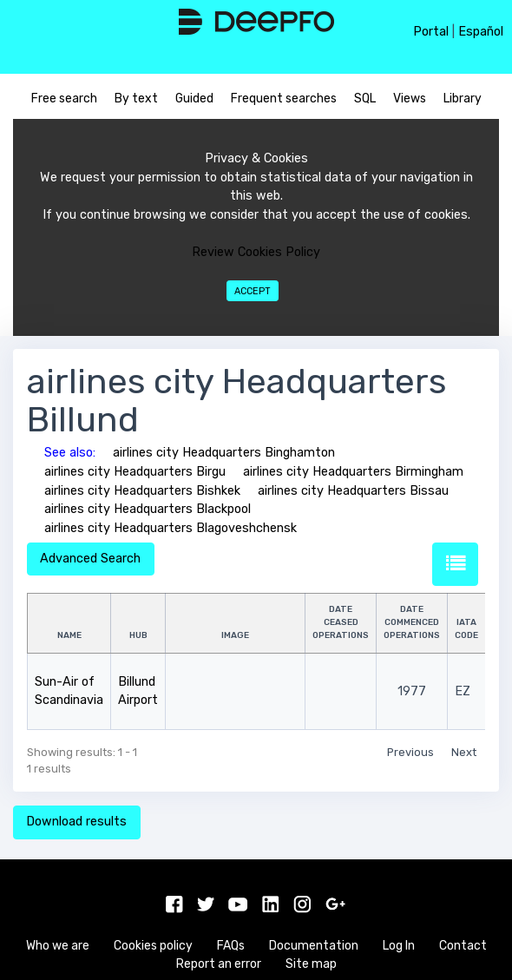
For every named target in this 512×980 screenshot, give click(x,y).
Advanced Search (90, 559)
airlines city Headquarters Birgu (135, 472)
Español (481, 32)
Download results (76, 822)
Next (464, 752)
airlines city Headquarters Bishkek (142, 491)
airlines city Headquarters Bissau (353, 491)
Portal (431, 32)
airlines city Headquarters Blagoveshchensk (171, 528)
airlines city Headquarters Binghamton (224, 453)
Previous (410, 752)
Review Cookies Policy (256, 252)
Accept (253, 291)
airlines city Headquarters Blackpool (148, 509)
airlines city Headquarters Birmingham (353, 472)
